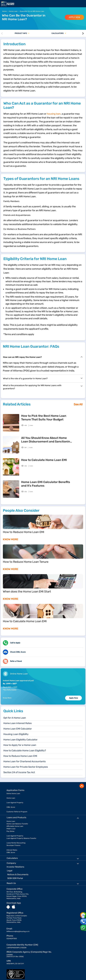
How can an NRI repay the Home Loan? (39, 357)
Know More (7, 698)
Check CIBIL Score (18, 652)
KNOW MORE (11, 539)
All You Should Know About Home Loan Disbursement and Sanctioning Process (47, 440)
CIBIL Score (11, 807)
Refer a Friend (16, 661)
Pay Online (10, 831)
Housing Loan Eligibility (16, 734)
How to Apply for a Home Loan (20, 745)
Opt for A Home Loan (15, 718)
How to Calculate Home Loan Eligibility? (25, 751)
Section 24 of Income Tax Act (19, 772)
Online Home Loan (13, 794)
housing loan (54, 114)
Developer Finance (13, 845)
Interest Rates (12, 850)
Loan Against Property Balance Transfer (21, 838)
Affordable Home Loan (15, 826)
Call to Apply (15, 643)
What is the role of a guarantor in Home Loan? (39, 378)
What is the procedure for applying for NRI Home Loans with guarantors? (39, 387)
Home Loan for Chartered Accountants (25, 761)
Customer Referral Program (17, 812)
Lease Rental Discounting (16, 843)
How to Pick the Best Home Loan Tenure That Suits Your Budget (44, 418)
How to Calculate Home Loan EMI (44, 460)
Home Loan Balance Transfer (17, 824)
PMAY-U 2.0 (11, 829)
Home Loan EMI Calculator (18, 729)
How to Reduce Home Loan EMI (20, 756)
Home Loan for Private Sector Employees (26, 767)
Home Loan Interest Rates (18, 723)
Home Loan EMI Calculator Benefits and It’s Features (46, 484)
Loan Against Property (15, 803)
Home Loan (11, 798)
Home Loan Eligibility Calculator (20, 740)
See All (78, 404)
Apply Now (73, 698)
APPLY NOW (74, 17)
